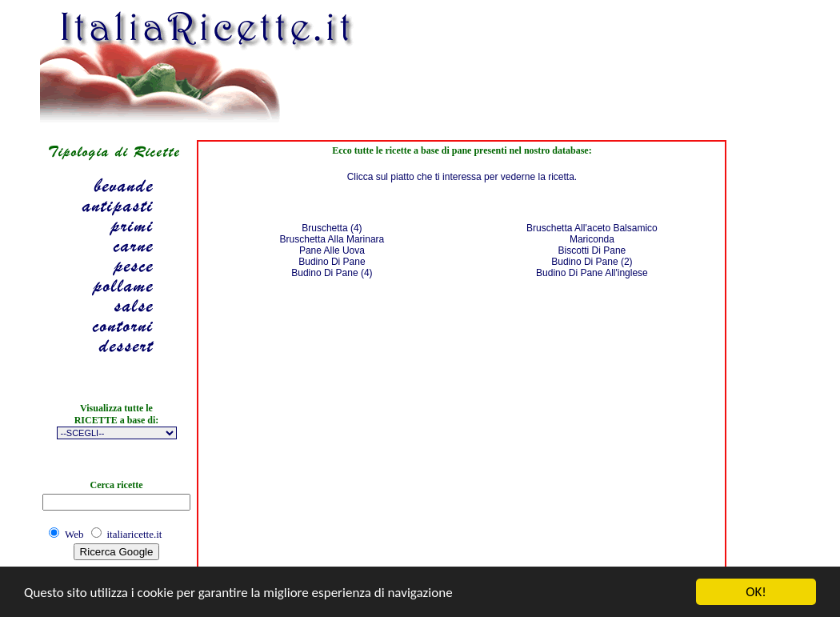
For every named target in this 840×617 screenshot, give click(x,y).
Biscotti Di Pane (592, 250)
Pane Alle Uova (332, 250)
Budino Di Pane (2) (592, 262)
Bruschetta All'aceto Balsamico (592, 228)
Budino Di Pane (332, 262)
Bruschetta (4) (332, 228)
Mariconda (592, 239)
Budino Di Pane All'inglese (592, 273)
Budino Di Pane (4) (332, 273)
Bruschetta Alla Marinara (332, 239)
